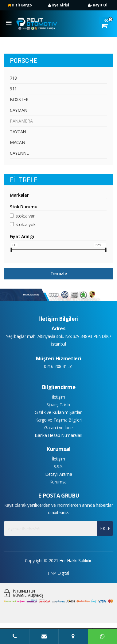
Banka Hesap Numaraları (58, 435)
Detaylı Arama (58, 474)
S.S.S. (58, 466)
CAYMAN (19, 110)
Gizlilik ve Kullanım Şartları (59, 412)
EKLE (105, 528)
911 (13, 89)
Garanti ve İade (58, 428)
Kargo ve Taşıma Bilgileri (58, 420)
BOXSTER (19, 99)
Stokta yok (26, 224)
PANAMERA (21, 121)
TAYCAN (18, 132)
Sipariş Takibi (58, 405)
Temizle (59, 273)
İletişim (58, 397)
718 (13, 78)
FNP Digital (58, 573)
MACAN (17, 142)
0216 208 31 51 (58, 366)
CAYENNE (19, 153)
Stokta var (25, 216)
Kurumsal (58, 482)
